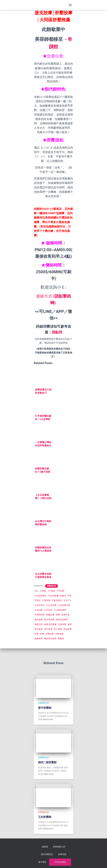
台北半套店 (40, 605)
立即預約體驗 (53, 861)
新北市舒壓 (49, 619)
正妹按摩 (62, 624)
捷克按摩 (39, 619)
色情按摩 (59, 634)
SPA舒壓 (61, 591)
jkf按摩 (43, 591)
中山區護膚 (53, 596)
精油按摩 (68, 629)
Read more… (49, 719)
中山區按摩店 (41, 596)
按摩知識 (55, 853)
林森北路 (39, 624)
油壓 (70, 624)
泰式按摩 (39, 629)
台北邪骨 (48, 610)
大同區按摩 (40, 615)
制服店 (63, 596)
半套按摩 (46, 600)
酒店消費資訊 (42, 853)
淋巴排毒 (48, 629)
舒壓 (42, 634)
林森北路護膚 (50, 624)
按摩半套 (65, 615)
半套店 (38, 600)
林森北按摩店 (62, 619)
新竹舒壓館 (45, 708)
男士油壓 (58, 629)
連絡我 (46, 846)
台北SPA (67, 600)
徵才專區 (67, 853)
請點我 (57, 332)
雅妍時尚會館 (50, 638)
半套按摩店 (57, 600)
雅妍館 (61, 638)
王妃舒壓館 (45, 817)
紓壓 (37, 634)
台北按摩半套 (64, 605)
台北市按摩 (51, 605)
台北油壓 (39, 610)
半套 (70, 596)
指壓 (58, 615)
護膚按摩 (39, 638)
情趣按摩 (50, 615)
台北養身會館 (60, 610)
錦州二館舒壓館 (47, 762)
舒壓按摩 (50, 634)
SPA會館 (51, 591)
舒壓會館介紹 (51, 586)
